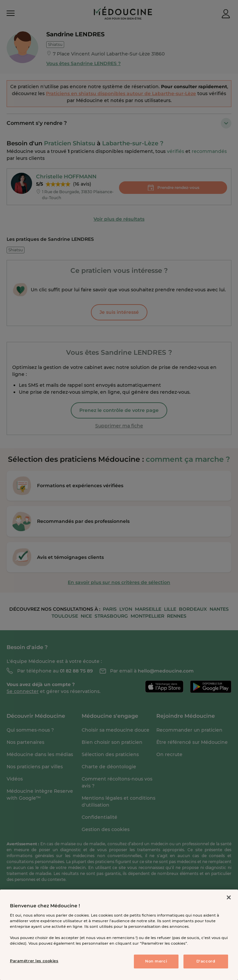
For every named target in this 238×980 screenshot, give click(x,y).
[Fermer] (229, 897)
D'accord (206, 961)
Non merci (156, 961)
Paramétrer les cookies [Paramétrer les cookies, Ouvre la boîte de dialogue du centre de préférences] (34, 961)
